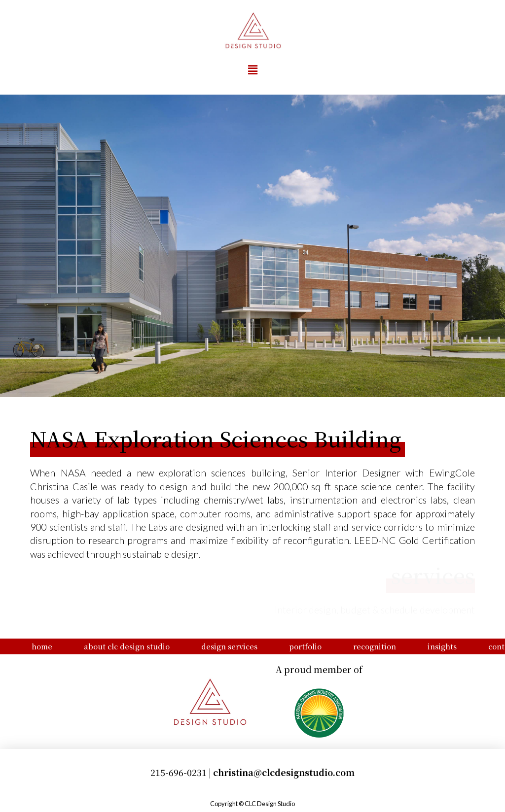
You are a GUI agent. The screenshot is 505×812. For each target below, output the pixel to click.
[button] (252, 70)
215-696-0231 (179, 772)
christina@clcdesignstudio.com (284, 772)
